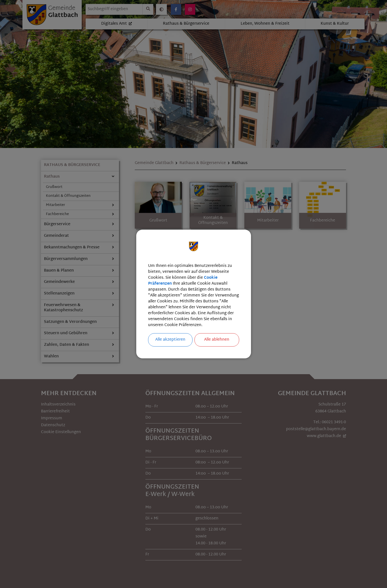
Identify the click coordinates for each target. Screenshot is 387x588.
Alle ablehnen (217, 340)
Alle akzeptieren (170, 340)
